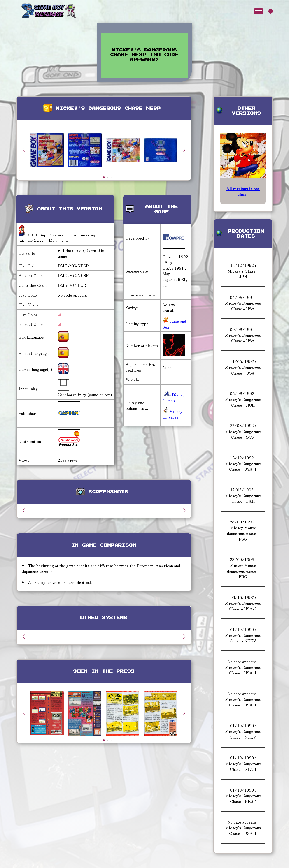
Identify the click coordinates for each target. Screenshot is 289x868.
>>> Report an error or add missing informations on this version (57, 237)
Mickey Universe (172, 414)
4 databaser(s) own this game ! (81, 253)
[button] (184, 150)
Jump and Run (174, 324)
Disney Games (174, 397)
